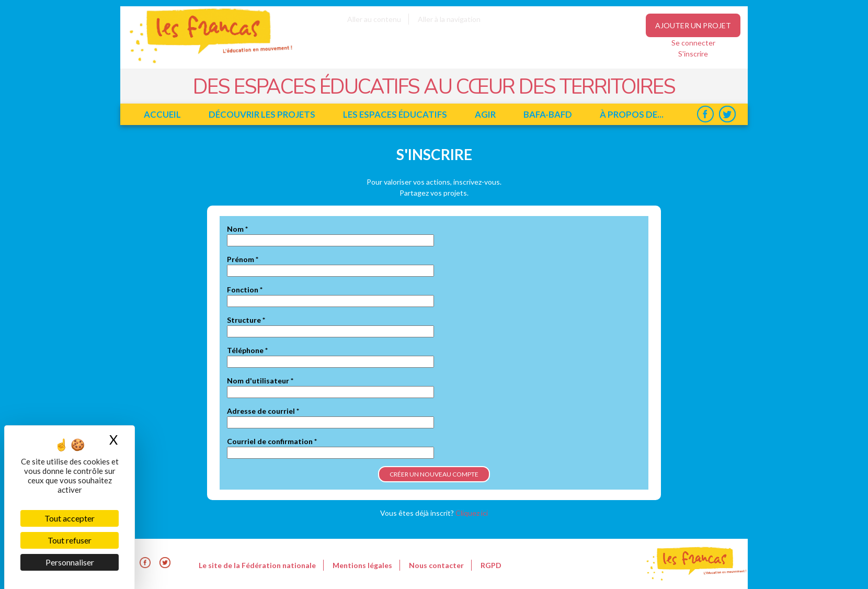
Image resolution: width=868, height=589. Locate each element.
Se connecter (693, 43)
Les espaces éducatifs (395, 114)
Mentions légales (362, 565)
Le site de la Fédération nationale (257, 565)
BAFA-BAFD (548, 114)
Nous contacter (436, 565)
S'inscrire (693, 54)
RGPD (491, 565)
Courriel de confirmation (272, 441)
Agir (485, 114)
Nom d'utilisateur (260, 381)
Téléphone (247, 350)
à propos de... (632, 114)
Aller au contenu (374, 19)
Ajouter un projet (693, 25)
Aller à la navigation (449, 19)
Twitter (727, 114)
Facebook (705, 114)
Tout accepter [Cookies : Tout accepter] (70, 518)
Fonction (245, 290)
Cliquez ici (472, 513)
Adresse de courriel (263, 411)
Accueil (162, 114)
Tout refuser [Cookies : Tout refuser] (70, 540)
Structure (246, 320)
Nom (237, 229)
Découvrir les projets (262, 114)
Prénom (243, 259)
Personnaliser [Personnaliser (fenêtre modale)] (70, 562)
